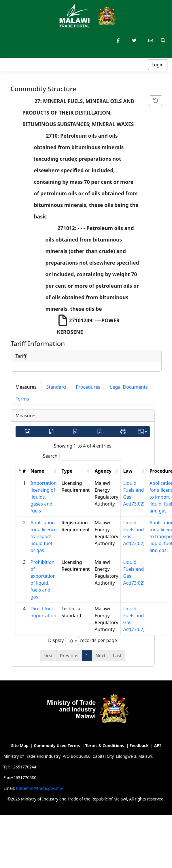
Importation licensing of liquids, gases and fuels (44, 497)
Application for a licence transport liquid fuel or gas (44, 536)
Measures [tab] (26, 387)
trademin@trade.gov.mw (39, 788)
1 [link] (87, 656)
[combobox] (72, 641)
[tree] (76, 216)
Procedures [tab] (88, 387)
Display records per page (83, 641)
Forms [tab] (22, 399)
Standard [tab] (56, 387)
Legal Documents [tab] (129, 387)
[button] (55, 471)
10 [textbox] (70, 641)
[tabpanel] (83, 538)
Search (50, 456)
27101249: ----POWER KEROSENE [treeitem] (89, 325)
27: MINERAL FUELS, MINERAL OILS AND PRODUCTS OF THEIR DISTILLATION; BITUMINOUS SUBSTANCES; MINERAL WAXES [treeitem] (79, 111)
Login (158, 65)
